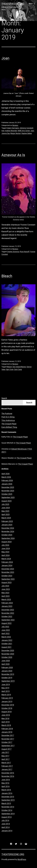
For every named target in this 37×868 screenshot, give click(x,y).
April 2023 (6, 596)
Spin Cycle (10, 369)
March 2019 (6, 695)
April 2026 (6, 474)
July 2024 (5, 545)
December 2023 (8, 569)
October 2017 (7, 742)
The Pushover (7, 414)
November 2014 (8, 807)
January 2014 (7, 831)
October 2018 (7, 708)
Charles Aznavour (13, 252)
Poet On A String (8, 417)
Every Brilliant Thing (9, 427)
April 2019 (6, 691)
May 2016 (5, 783)
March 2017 (6, 763)
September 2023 (8, 579)
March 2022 (6, 637)
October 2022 (7, 616)
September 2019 (8, 681)
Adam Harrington (13, 128)
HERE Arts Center (24, 131)
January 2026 (7, 484)
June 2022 (6, 630)
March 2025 (6, 518)
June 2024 (6, 548)
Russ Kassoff (25, 252)
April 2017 (6, 759)
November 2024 (8, 531)
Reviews (15, 125)
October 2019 (7, 678)
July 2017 (5, 752)
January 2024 (7, 565)
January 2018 (7, 732)
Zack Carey (18, 369)
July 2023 (5, 586)
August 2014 (7, 817)
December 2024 (8, 528)
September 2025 (8, 497)
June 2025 (6, 508)
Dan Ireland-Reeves (19, 367)
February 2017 (7, 766)
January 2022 (7, 640)
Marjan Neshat (15, 133)
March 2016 (6, 790)
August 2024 (7, 542)
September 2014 (8, 814)
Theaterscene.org (13, 4)
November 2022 (8, 613)
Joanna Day (6, 133)
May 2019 (5, 688)
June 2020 (6, 661)
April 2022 (6, 633)
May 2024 (5, 552)
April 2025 (6, 514)
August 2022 (7, 623)
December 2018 (8, 705)
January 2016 (7, 793)
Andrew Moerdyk (11, 131)
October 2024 (7, 535)
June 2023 (6, 589)
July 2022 (5, 627)
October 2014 (7, 810)
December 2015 (8, 797)
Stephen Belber (27, 133)
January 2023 (7, 606)
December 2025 (8, 487)
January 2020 (7, 671)
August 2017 (7, 749)
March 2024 (6, 559)
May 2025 (5, 511)
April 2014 (6, 827)
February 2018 (7, 729)
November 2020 (8, 654)
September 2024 (8, 538)
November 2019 (8, 674)
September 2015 (8, 800)
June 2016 (6, 780)
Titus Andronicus (8, 420)
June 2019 (6, 684)
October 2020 (7, 657)
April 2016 (6, 786)
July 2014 (5, 820)
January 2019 (7, 701)
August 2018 (7, 712)
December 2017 (8, 735)
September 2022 (8, 620)
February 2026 (7, 480)
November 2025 (8, 491)
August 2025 (7, 501)
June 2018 (6, 715)
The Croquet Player (9, 424)
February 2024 (7, 562)
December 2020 (8, 650)
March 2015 (6, 803)
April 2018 (6, 722)
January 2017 (7, 769)
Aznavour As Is (13, 155)
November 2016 (8, 776)
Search (4, 398)
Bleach (7, 276)
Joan (5, 58)
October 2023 (7, 576)
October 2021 (7, 644)
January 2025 (7, 525)
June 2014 (6, 824)
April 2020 (6, 664)
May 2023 (5, 593)
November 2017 (8, 739)
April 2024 (6, 555)
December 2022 (8, 610)
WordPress (22, 859)
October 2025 (7, 494)
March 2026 (6, 477)
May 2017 (5, 756)
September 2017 (8, 746)
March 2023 (6, 599)
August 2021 (7, 647)
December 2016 (8, 773)
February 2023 (7, 603)
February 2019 (7, 698)
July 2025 (5, 504)
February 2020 (7, 667)
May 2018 (5, 718)
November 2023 (8, 572)
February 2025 (7, 521)
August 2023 (7, 582)
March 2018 (6, 725)
